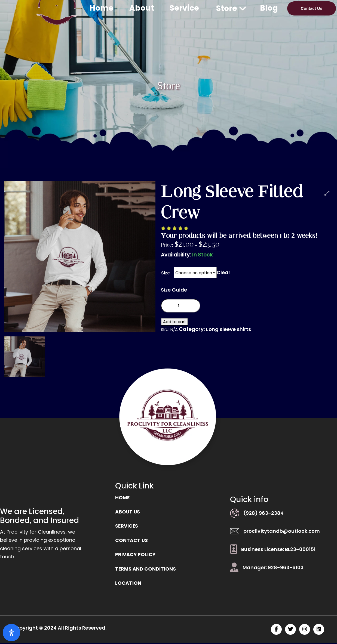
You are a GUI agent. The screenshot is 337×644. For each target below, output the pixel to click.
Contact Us (312, 8)
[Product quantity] (180, 306)
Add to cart (175, 322)
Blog (269, 8)
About (142, 8)
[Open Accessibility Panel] (11, 633)
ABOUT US (128, 512)
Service (184, 8)
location (128, 584)
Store (231, 8)
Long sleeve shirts (229, 329)
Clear (224, 272)
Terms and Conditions (146, 570)
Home (102, 8)
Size (166, 273)
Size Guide (174, 290)
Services (127, 527)
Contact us (132, 541)
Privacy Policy (136, 555)
